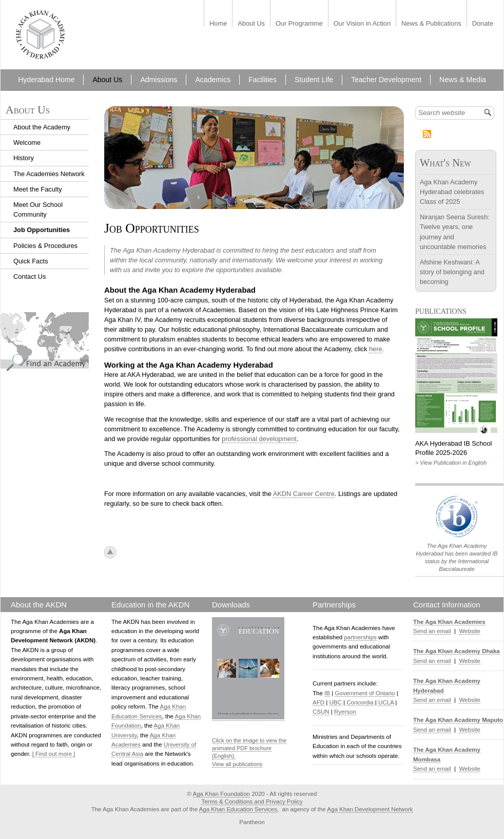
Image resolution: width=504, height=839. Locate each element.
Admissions (159, 80)
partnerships (360, 637)
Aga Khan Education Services (238, 809)
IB (327, 693)
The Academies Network (49, 174)
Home (218, 24)
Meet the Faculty (38, 189)
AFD (318, 702)
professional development (259, 439)
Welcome (27, 142)
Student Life (314, 80)
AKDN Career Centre (304, 494)
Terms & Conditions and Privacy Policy (252, 802)
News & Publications (431, 24)
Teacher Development (386, 80)
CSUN (321, 712)
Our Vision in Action (362, 24)
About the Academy (42, 127)
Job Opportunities (42, 230)
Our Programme (299, 24)
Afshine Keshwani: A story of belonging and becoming (452, 272)
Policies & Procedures (45, 246)
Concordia (360, 702)
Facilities (263, 80)
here (376, 349)
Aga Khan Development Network (370, 809)
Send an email (432, 631)
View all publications (237, 764)
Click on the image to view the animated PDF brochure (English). (249, 748)
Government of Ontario (365, 693)
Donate (483, 24)
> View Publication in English (451, 463)
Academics (213, 80)
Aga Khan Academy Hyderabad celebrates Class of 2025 (452, 192)
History (24, 158)
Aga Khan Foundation (221, 794)
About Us (251, 24)
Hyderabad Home (46, 80)
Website (469, 631)
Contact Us (30, 277)
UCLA (386, 702)
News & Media (463, 80)
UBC (335, 702)
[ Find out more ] (54, 754)
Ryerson (345, 712)
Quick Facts (31, 261)
